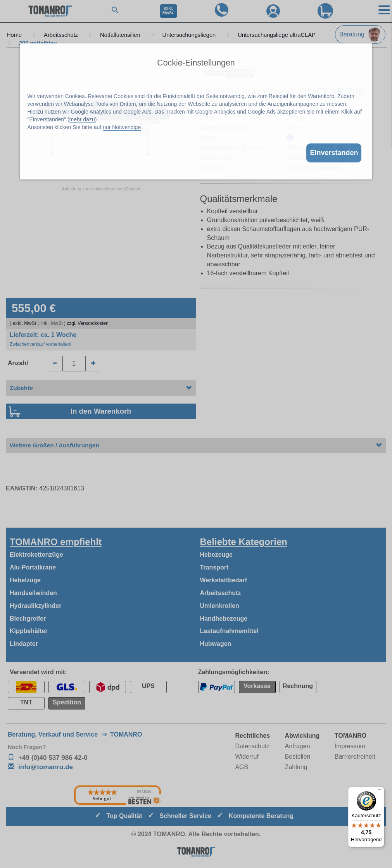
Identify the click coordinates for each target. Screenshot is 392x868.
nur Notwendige (122, 127)
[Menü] (380, 792)
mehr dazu (82, 119)
